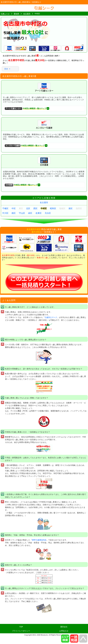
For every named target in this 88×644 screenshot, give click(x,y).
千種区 (5, 208)
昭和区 (53, 208)
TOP (21, 627)
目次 (6, 69)
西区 (35, 208)
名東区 (39, 213)
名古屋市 (44, 203)
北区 (28, 208)
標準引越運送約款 (39, 540)
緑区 (30, 213)
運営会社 (64, 627)
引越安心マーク (51, 317)
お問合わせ (64, 631)
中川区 (5, 213)
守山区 (22, 213)
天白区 (48, 213)
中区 (14, 208)
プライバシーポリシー (21, 631)
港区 (71, 208)
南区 (14, 213)
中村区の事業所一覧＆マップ (26, 109)
